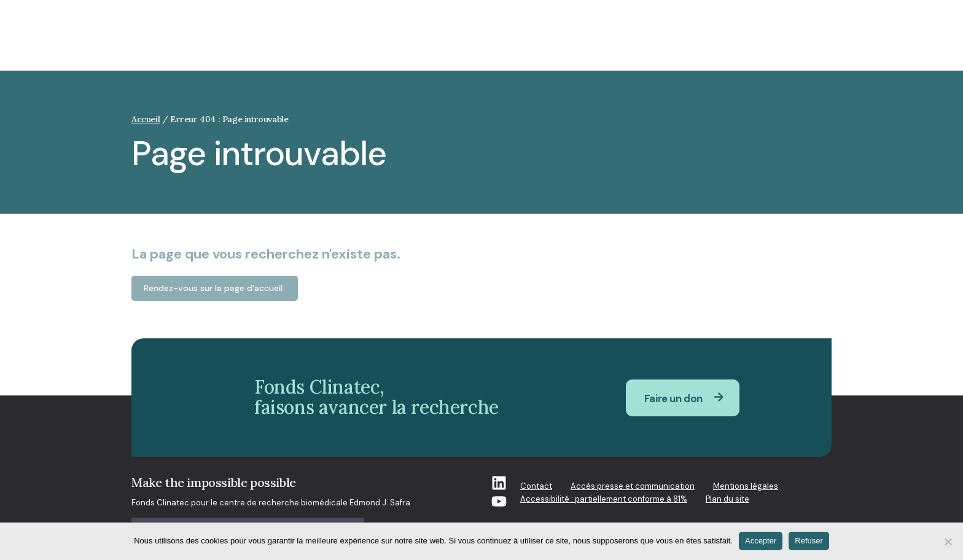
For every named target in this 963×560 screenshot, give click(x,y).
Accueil (146, 119)
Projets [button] (634, 42)
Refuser (809, 541)
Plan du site (727, 499)
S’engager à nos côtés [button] (782, 42)
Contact (536, 486)
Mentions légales (746, 486)
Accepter (761, 541)
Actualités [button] (692, 42)
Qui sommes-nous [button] (492, 42)
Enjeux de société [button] (394, 42)
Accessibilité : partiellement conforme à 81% (604, 499)
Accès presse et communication (633, 486)
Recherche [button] (575, 42)
